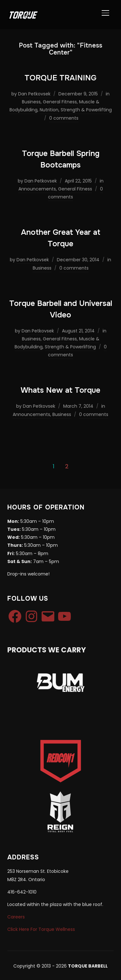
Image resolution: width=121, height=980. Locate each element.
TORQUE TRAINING (60, 78)
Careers (16, 917)
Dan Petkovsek (34, 94)
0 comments (64, 118)
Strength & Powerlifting (86, 110)
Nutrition (49, 110)
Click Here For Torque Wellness (41, 929)
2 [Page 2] (67, 466)
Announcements (37, 189)
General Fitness (60, 102)
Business (31, 102)
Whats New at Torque (60, 390)
